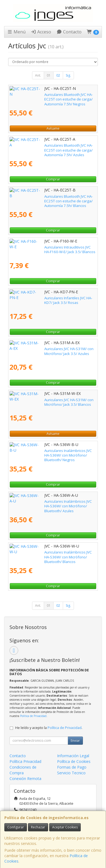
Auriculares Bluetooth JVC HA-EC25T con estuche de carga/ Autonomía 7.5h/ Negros (52, 97)
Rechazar (38, 827)
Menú (16, 32)
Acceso (41, 32)
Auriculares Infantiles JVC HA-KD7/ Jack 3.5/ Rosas (50, 298)
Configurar (16, 827)
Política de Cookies (74, 761)
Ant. (38, 75)
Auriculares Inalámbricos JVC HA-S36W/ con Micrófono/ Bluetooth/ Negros (46, 453)
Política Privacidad (25, 761)
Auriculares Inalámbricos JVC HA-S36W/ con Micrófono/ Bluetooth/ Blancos (46, 554)
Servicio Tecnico (71, 773)
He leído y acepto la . (49, 728)
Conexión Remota (25, 779)
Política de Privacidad (33, 716)
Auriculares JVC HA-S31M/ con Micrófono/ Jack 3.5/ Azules (51, 351)
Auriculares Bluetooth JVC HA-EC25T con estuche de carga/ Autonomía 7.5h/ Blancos (52, 199)
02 (58, 75)
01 (49, 75)
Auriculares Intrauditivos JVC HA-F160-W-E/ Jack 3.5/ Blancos (52, 249)
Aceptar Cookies (65, 827)
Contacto (69, 32)
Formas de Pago (72, 767)
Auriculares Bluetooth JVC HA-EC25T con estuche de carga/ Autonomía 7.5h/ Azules (52, 148)
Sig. (68, 75)
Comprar (53, 179)
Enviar (75, 740)
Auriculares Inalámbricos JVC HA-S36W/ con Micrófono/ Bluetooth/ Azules (46, 504)
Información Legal (73, 756)
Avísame (53, 128)
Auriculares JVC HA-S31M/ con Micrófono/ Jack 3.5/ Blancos (51, 402)
